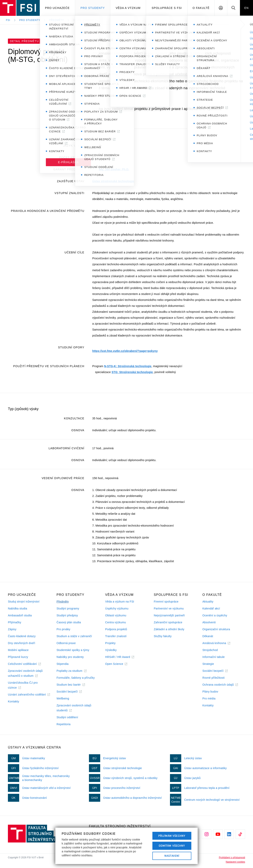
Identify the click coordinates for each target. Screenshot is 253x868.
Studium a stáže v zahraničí (74, 636)
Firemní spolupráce (166, 602)
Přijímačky (15, 622)
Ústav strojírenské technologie (113, 181)
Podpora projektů (116, 629)
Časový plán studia (69, 622)
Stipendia (63, 664)
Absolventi (209, 622)
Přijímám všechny (172, 836)
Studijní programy (68, 608)
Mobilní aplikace (18, 650)
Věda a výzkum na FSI (120, 602)
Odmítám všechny (172, 846)
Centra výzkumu (116, 622)
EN (246, 8)
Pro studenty (93, 8)
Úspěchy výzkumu (117, 608)
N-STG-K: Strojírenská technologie (128, 366)
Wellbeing (63, 698)
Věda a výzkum (128, 8)
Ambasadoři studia (20, 615)
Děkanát (208, 636)
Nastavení (172, 856)
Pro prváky (63, 629)
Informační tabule (214, 657)
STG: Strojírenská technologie (132, 372)
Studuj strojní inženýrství (24, 602)
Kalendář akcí (211, 608)
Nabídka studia (17, 608)
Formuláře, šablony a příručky (76, 678)
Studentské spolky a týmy (73, 650)
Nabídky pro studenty (70, 657)
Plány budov (210, 692)
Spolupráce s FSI (167, 8)
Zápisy (12, 629)
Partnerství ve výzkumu (169, 608)
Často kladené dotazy (22, 636)
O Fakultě (201, 8)
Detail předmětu (85, 20)
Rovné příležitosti (213, 678)
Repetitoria (64, 724)
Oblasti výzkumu (116, 615)
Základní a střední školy (169, 629)
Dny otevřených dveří (22, 643)
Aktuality (208, 602)
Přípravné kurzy (18, 657)
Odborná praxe (66, 643)
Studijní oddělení (67, 717)
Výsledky (111, 650)
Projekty (110, 643)
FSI (8, 20)
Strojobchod (210, 650)
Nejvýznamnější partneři (169, 615)
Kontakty (14, 701)
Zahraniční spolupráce (168, 622)
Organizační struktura (216, 629)
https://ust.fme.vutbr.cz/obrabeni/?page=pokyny (125, 351)
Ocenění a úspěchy (215, 615)
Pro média (209, 698)
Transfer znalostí (116, 636)
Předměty (57, 20)
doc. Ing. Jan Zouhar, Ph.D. (111, 169)
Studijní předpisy (67, 615)
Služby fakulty (163, 636)
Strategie (208, 664)
